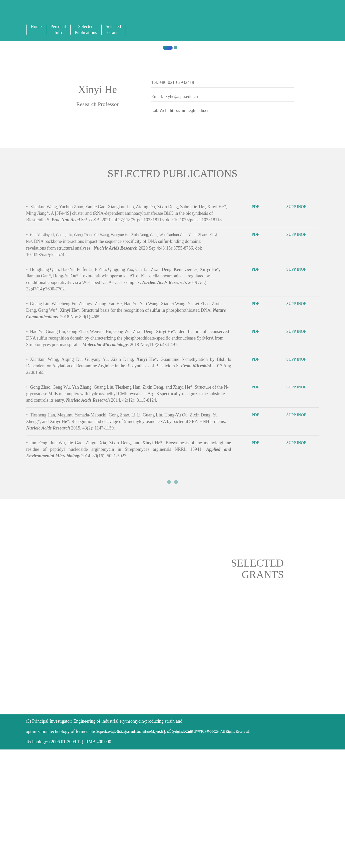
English (212, 15)
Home (36, 27)
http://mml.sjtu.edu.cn (190, 305)
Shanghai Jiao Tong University (97, 227)
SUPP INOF (300, 438)
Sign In (223, 15)
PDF (259, 438)
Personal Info (58, 30)
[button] (26, 145)
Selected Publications (86, 30)
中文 (218, 15)
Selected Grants (113, 30)
